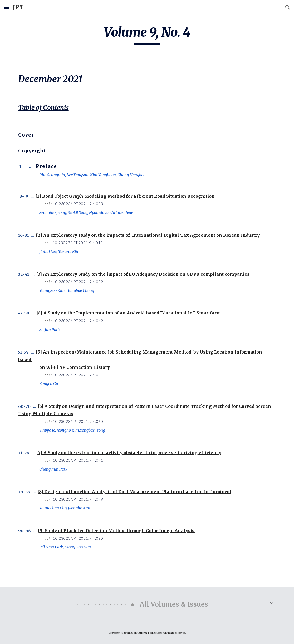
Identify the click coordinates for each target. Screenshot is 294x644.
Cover (26, 135)
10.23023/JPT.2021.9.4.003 (78, 204)
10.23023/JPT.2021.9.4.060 (78, 422)
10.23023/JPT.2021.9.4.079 (78, 499)
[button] (6, 7)
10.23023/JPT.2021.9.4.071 (78, 460)
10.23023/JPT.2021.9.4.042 (78, 321)
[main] (147, 35)
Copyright (32, 151)
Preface (46, 166)
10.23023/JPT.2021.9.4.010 (78, 243)
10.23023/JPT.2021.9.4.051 (78, 375)
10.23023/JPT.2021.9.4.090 (78, 538)
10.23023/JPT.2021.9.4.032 (78, 282)
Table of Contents (43, 108)
